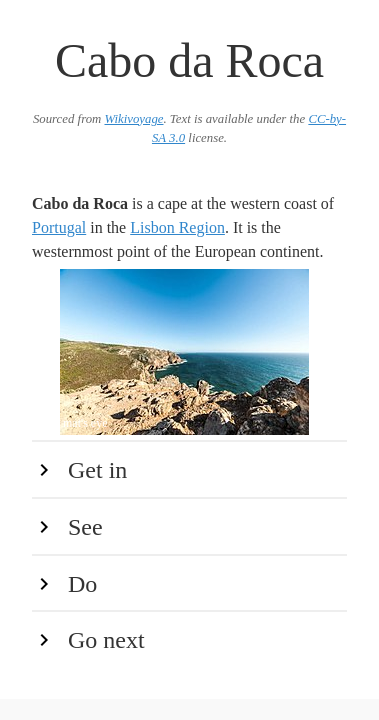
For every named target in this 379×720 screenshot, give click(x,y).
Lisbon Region (177, 227)
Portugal (59, 227)
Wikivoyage (133, 119)
